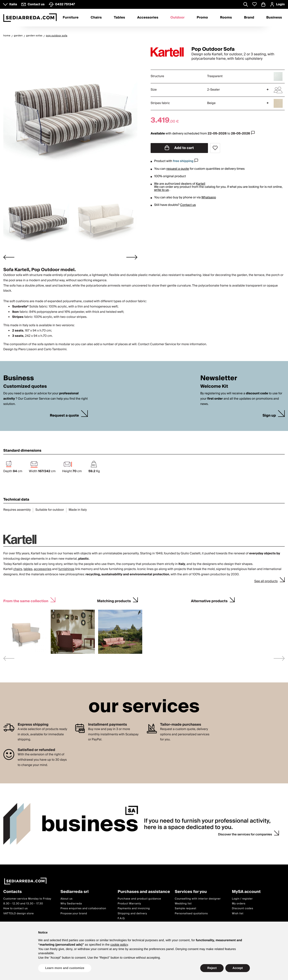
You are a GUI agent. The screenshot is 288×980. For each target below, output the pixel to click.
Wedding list (183, 903)
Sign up (269, 416)
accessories (43, 569)
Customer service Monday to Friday (27, 899)
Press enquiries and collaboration (83, 908)
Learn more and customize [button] (65, 968)
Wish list (238, 913)
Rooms (226, 18)
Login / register (242, 899)
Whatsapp (209, 197)
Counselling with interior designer (198, 899)
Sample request (186, 908)
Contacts (13, 892)
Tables (119, 18)
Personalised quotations (191, 913)
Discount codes (243, 908)
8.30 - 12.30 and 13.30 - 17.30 (23, 903)
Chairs (96, 18)
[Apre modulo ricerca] (246, 5)
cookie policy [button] (119, 945)
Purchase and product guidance (139, 899)
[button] (36, 218)
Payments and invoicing (134, 908)
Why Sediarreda (71, 903)
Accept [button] (238, 968)
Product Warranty (129, 903)
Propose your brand (74, 913)
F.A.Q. (121, 918)
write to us (161, 190)
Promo (202, 18)
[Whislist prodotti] (254, 4)
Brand (249, 18)
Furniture (71, 18)
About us (66, 899)
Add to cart (179, 148)
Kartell (201, 184)
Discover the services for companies (245, 835)
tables (28, 569)
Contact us (188, 205)
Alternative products (209, 601)
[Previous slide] (9, 658)
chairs (18, 569)
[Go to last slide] (9, 257)
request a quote (178, 169)
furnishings (66, 569)
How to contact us (16, 908)
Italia (13, 4)
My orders (239, 903)
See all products (266, 581)
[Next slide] (132, 257)
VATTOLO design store (19, 913)
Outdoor (178, 18)
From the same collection (26, 601)
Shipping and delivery (132, 913)
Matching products (114, 601)
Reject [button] (212, 968)
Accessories (148, 18)
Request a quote (64, 416)
